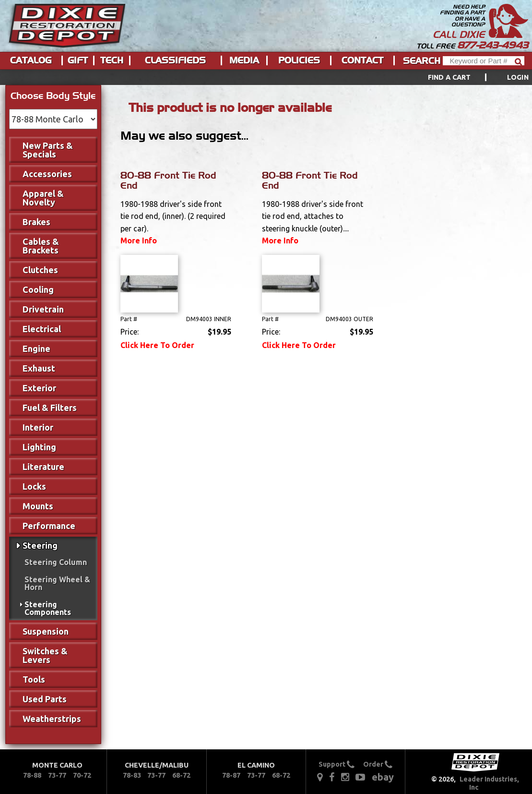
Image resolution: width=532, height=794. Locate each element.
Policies (299, 60)
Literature (43, 467)
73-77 (57, 775)
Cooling (38, 289)
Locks (34, 486)
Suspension (46, 631)
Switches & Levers (45, 655)
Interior (38, 427)
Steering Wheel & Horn (57, 583)
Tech (112, 60)
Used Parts (45, 699)
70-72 (82, 775)
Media (244, 60)
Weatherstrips (52, 719)
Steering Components (48, 608)
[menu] (266, 77)
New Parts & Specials (48, 150)
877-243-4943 (493, 45)
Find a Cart (449, 77)
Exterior (39, 388)
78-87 (231, 775)
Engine (36, 349)
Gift (78, 60)
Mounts (38, 506)
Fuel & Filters (50, 408)
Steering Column (56, 562)
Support (337, 764)
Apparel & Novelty (43, 198)
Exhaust (39, 368)
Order (378, 764)
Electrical (42, 329)
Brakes (36, 222)
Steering (40, 545)
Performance (49, 526)
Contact (362, 60)
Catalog (31, 60)
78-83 (132, 775)
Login (518, 77)
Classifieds (175, 60)
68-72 (181, 775)
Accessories (47, 174)
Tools (34, 679)
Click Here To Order (157, 345)
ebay (383, 777)
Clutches (40, 270)
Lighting (39, 447)
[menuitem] (467, 77)
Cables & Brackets (41, 246)
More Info (139, 241)
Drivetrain (43, 309)
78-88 (32, 775)
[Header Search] (484, 61)
